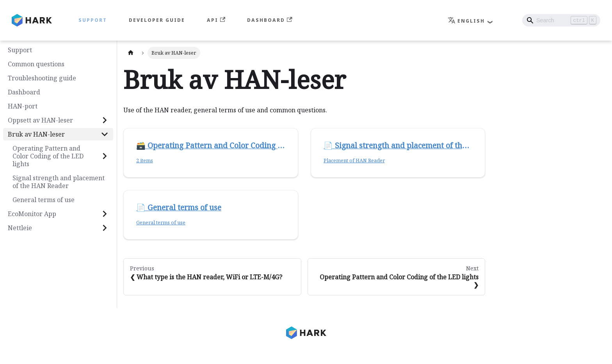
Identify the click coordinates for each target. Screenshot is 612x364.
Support (93, 20)
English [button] (466, 21)
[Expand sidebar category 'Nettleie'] (105, 228)
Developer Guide (157, 20)
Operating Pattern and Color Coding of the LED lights (48, 156)
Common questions (36, 64)
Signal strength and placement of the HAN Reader (59, 182)
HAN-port (23, 106)
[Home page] (131, 53)
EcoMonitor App (32, 214)
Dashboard (270, 20)
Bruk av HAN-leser (36, 134)
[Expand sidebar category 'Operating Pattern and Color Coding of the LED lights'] (105, 156)
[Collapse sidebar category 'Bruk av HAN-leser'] (105, 134)
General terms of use (44, 200)
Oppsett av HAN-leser (40, 120)
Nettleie (20, 228)
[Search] (561, 20)
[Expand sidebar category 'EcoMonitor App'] (105, 214)
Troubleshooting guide (42, 78)
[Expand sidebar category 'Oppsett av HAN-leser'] (105, 120)
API (216, 20)
